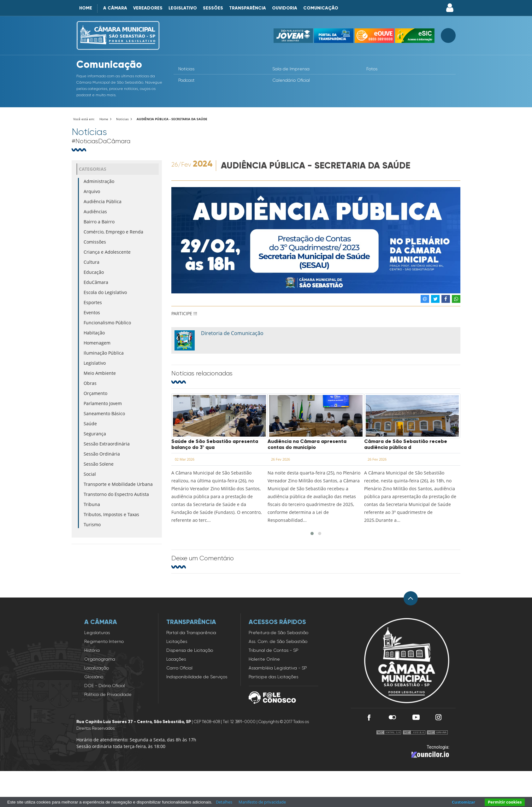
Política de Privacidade (108, 694)
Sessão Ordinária (102, 454)
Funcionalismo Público (107, 323)
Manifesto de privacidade (262, 802)
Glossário (94, 677)
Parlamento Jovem (103, 403)
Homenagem (97, 343)
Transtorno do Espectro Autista (116, 494)
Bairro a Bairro (99, 222)
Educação (94, 272)
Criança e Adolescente (107, 252)
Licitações (177, 641)
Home (86, 8)
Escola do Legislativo (105, 292)
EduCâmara (96, 282)
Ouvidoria (285, 8)
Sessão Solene (99, 464)
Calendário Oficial (291, 80)
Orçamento (95, 393)
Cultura (92, 262)
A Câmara (115, 8)
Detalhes (224, 802)
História (92, 650)
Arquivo (92, 191)
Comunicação (321, 8)
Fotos (372, 69)
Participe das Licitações (273, 677)
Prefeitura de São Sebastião (278, 633)
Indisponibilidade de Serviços (197, 677)
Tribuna (92, 504)
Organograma (100, 659)
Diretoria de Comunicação (232, 333)
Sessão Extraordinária (107, 444)
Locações (176, 659)
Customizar (464, 802)
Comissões (95, 242)
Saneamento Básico (104, 413)
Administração (99, 181)
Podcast (186, 80)
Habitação (94, 333)
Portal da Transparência (191, 633)
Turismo (92, 524)
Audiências (95, 212)
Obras (90, 383)
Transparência (248, 8)
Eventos (92, 312)
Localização (97, 668)
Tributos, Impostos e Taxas (111, 514)
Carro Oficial (179, 668)
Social (90, 474)
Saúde (90, 424)
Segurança (95, 434)
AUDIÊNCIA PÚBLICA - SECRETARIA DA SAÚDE (172, 119)
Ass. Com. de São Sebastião (278, 641)
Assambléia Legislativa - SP (278, 668)
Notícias (186, 69)
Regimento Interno (104, 641)
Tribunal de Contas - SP (273, 650)
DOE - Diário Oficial (105, 686)
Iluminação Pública (104, 353)
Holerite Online (264, 659)
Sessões (213, 8)
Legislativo (183, 8)
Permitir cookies (505, 802)
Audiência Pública (103, 201)
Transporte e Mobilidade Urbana (118, 484)
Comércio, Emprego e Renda (113, 232)
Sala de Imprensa (291, 69)
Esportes (93, 302)
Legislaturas (97, 633)
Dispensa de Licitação (190, 650)
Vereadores (148, 8)
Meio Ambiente (100, 373)
